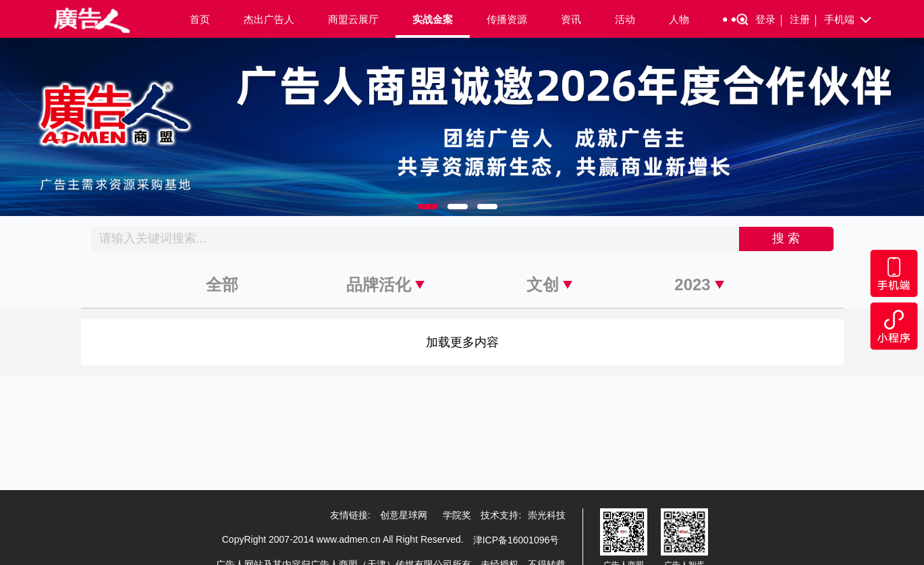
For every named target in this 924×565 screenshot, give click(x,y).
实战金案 (433, 19)
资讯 (571, 19)
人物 (679, 19)
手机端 (849, 20)
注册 (803, 20)
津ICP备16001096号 (516, 540)
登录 (768, 20)
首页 (200, 19)
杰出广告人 (269, 19)
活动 (625, 19)
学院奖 (457, 515)
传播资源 (507, 19)
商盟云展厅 (353, 19)
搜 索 (786, 238)
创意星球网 (404, 515)
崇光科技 (547, 515)
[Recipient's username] (415, 239)
